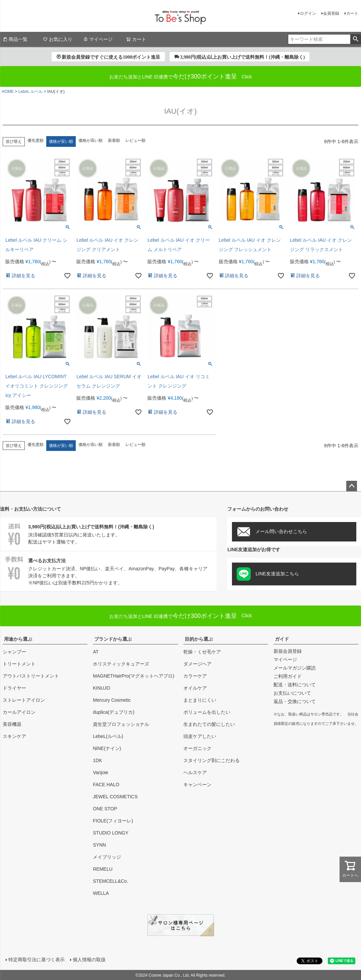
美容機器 (12, 724)
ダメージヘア (197, 664)
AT (96, 652)
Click (181, 616)
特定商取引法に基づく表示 (36, 959)
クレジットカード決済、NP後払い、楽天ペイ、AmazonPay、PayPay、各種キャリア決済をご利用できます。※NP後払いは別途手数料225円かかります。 (108, 571)
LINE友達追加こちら (268, 574)
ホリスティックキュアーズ (121, 664)
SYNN (99, 845)
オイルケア (195, 688)
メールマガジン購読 (295, 668)
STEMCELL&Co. (110, 881)
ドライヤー (14, 688)
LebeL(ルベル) (108, 736)
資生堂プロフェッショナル (121, 724)
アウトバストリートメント (31, 676)
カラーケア (195, 676)
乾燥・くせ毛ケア (202, 652)
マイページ (98, 39)
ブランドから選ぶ (113, 639)
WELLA (101, 893)
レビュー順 (135, 140)
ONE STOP (105, 809)
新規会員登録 (288, 651)
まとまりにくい (200, 700)
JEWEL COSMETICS (115, 797)
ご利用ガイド (288, 676)
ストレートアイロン (24, 700)
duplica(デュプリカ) (114, 712)
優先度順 (36, 140)
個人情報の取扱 (89, 959)
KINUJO (101, 688)
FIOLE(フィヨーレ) (113, 821)
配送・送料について (295, 685)
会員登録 (331, 13)
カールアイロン (19, 712)
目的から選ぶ (199, 639)
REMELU (103, 869)
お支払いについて (292, 693)
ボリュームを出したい (207, 712)
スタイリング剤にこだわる (212, 760)
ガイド (282, 639)
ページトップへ (352, 486)
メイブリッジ (107, 857)
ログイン (308, 13)
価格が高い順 (91, 140)
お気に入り (58, 39)
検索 (355, 39)
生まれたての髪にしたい (209, 724)
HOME (8, 92)
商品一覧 (15, 39)
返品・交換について (295, 701)
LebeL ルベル (31, 92)
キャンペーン (197, 785)
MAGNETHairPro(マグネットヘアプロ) (134, 676)
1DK (97, 760)
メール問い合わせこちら (272, 532)
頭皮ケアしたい (200, 736)
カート (352, 13)
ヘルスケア (195, 772)
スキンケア (14, 736)
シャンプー (14, 652)
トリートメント (19, 664)
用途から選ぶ (18, 639)
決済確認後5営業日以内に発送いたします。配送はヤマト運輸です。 (108, 533)
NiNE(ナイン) (107, 748)
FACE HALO (106, 785)
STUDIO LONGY (111, 833)
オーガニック (197, 748)
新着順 (114, 140)
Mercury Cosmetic (112, 700)
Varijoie (101, 772)
